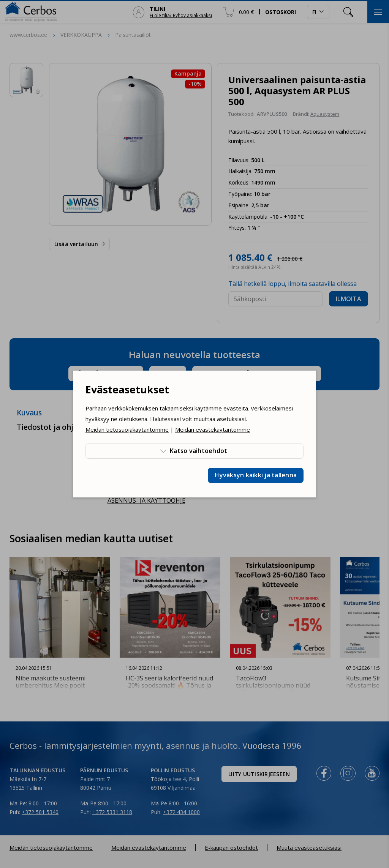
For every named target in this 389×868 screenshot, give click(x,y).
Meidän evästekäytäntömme (213, 429)
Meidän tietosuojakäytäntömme (127, 429)
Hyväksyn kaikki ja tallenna (256, 475)
